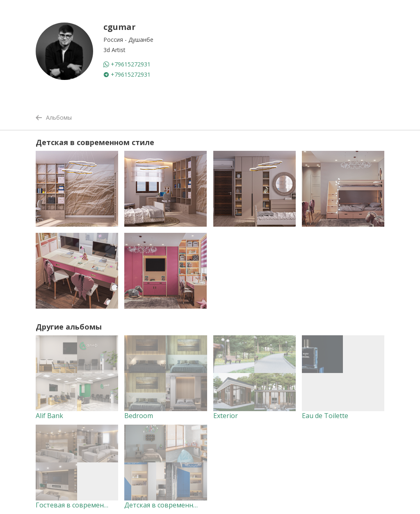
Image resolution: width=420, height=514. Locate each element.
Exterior (226, 416)
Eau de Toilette (325, 416)
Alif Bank (49, 416)
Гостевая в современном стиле (86, 505)
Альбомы (54, 117)
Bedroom (139, 416)
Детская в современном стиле (173, 505)
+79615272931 (127, 64)
